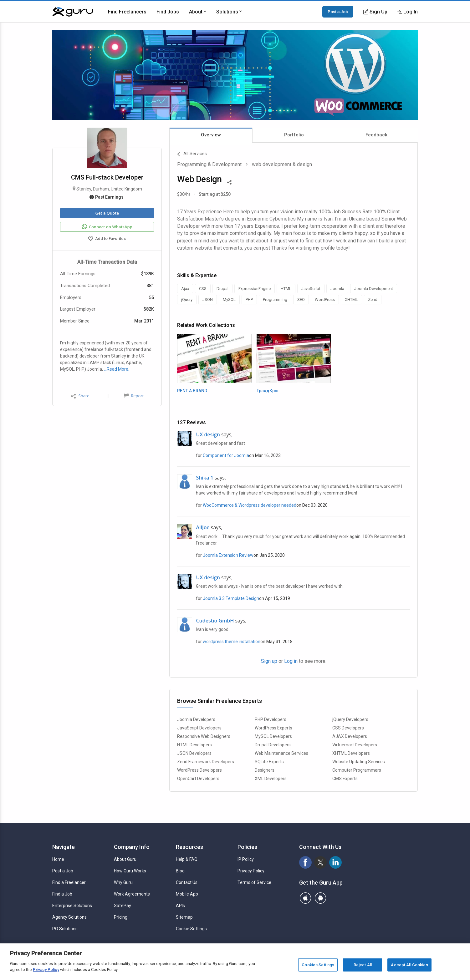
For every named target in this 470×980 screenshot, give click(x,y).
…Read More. (117, 369)
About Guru (125, 859)
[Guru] (73, 12)
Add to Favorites (107, 239)
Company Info (132, 847)
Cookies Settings (318, 965)
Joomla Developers (196, 719)
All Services (192, 154)
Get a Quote (107, 213)
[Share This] (229, 182)
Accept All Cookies (409, 965)
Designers (265, 770)
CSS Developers (348, 728)
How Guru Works (130, 871)
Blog (180, 871)
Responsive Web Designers (204, 736)
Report (134, 396)
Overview (211, 135)
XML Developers (271, 779)
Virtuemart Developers (355, 745)
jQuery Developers (350, 719)
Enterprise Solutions (72, 906)
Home (58, 859)
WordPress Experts (273, 728)
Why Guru (123, 882)
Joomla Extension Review (228, 555)
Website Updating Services (359, 762)
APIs (180, 906)
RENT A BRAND (192, 391)
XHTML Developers (351, 753)
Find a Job (62, 894)
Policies (247, 847)
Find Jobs (168, 12)
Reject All (363, 965)
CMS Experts (345, 779)
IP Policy (246, 859)
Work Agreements (132, 894)
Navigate (64, 847)
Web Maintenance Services (281, 753)
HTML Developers (194, 745)
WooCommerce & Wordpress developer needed (250, 505)
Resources (189, 847)
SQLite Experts (269, 762)
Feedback (376, 135)
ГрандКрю (268, 391)
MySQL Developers (273, 736)
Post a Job (338, 12)
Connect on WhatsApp (107, 227)
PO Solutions (65, 929)
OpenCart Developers (198, 779)
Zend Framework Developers (206, 762)
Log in (291, 661)
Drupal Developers (273, 745)
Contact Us (187, 882)
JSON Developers (194, 753)
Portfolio (294, 135)
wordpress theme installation (232, 642)
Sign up (269, 661)
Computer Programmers (357, 770)
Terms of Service (254, 882)
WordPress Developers (199, 770)
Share (80, 396)
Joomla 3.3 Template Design (231, 598)
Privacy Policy (251, 871)
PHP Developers (271, 719)
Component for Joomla (226, 455)
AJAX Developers (350, 736)
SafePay (123, 906)
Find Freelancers (127, 12)
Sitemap (184, 917)
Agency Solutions (69, 917)
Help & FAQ (187, 859)
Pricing (121, 917)
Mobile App (187, 894)
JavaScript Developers (199, 728)
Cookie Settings (191, 929)
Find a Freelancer (69, 882)
